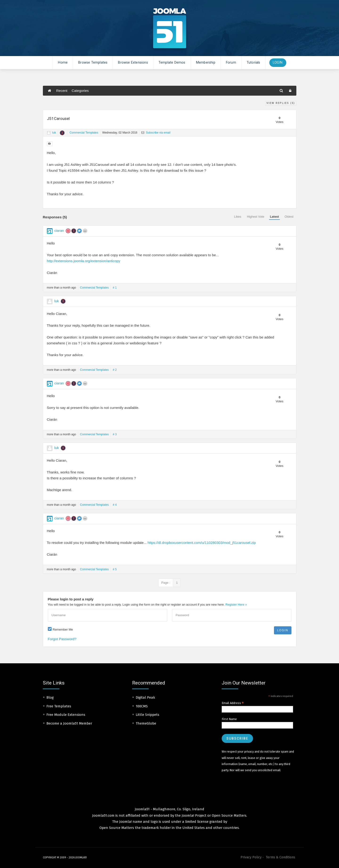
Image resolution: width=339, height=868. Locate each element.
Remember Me (63, 630)
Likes (238, 217)
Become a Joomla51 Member (69, 723)
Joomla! (125, 822)
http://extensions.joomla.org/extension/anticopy (84, 261)
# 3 (115, 434)
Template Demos (172, 63)
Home (63, 63)
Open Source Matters (229, 815)
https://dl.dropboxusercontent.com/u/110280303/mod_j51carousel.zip (202, 543)
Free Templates (59, 706)
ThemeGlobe (146, 723)
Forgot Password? (62, 639)
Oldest (289, 217)
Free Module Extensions (66, 715)
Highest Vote (256, 217)
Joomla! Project (194, 815)
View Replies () (281, 103)
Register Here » (236, 605)
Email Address (233, 703)
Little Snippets (147, 715)
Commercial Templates (84, 133)
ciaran (59, 230)
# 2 (115, 370)
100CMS (142, 706)
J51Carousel (58, 118)
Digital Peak (145, 697)
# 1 (115, 288)
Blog (50, 697)
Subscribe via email (156, 133)
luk (54, 133)
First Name (229, 719)
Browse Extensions (133, 63)
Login (278, 63)
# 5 (115, 569)
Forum (231, 63)
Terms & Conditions (280, 857)
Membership (206, 63)
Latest (274, 217)
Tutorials (253, 63)
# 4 (115, 505)
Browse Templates (93, 63)
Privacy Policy (251, 857)
